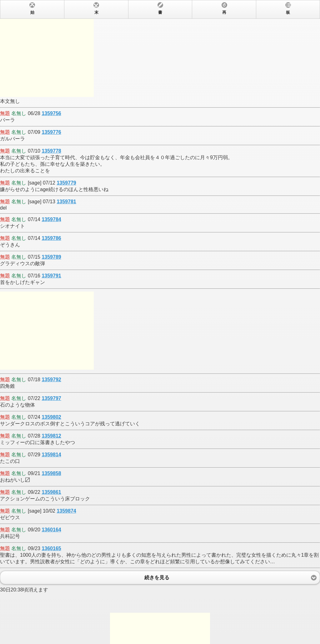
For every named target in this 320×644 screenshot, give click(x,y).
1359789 (51, 257)
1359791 (51, 276)
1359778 (51, 151)
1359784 (51, 219)
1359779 (66, 183)
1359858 (51, 473)
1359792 (51, 380)
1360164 (51, 530)
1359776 (51, 132)
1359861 (51, 492)
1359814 (51, 455)
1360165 (51, 548)
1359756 (51, 113)
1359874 (66, 511)
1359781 (66, 202)
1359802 (51, 417)
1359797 (51, 398)
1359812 (51, 436)
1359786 (51, 238)
